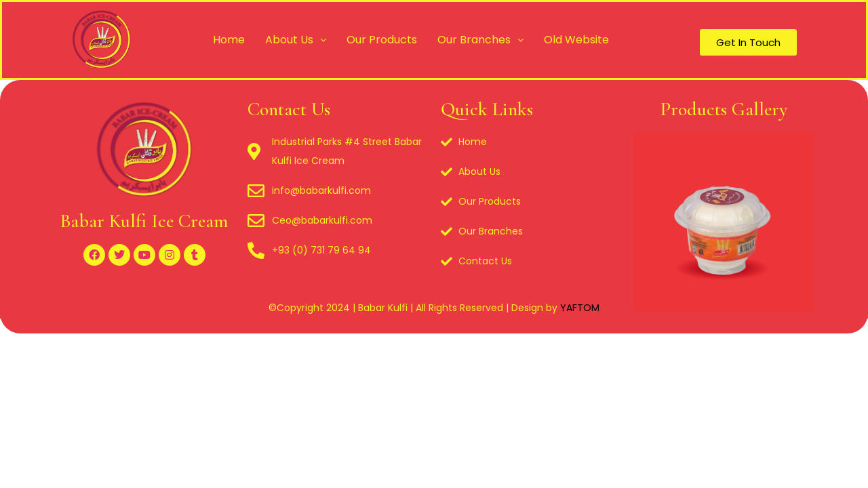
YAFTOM (580, 308)
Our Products (382, 40)
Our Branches (480, 40)
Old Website (576, 40)
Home (229, 40)
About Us (296, 40)
